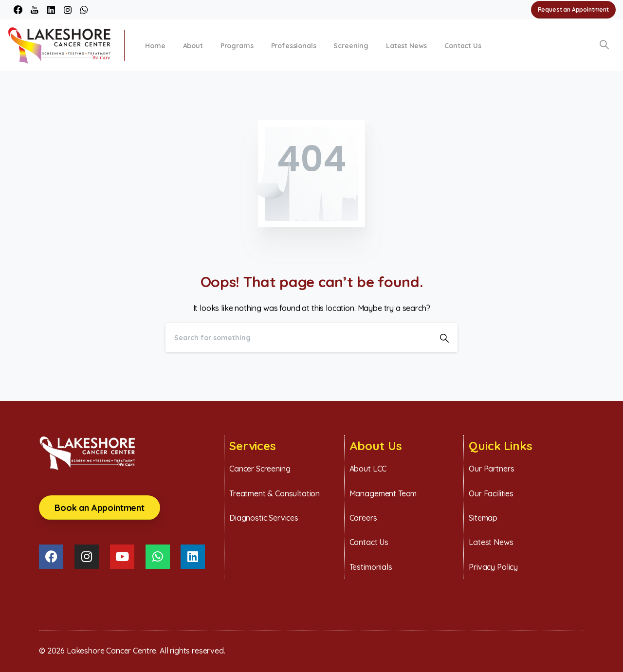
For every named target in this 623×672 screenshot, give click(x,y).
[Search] (298, 338)
